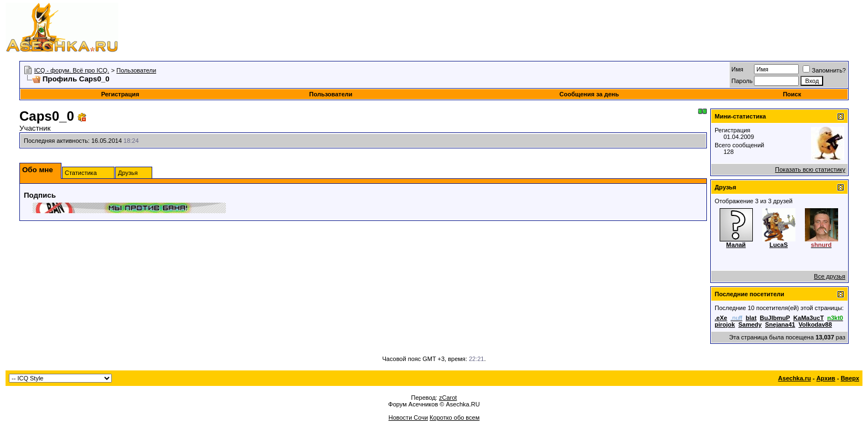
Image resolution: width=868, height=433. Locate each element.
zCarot (448, 398)
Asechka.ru (795, 378)
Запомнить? (824, 70)
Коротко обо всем (454, 417)
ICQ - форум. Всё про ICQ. (72, 70)
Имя (737, 69)
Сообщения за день (589, 94)
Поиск (792, 94)
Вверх (850, 378)
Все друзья (830, 276)
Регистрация (120, 94)
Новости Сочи (408, 417)
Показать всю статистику (810, 169)
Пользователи (136, 70)
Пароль (742, 81)
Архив (826, 378)
